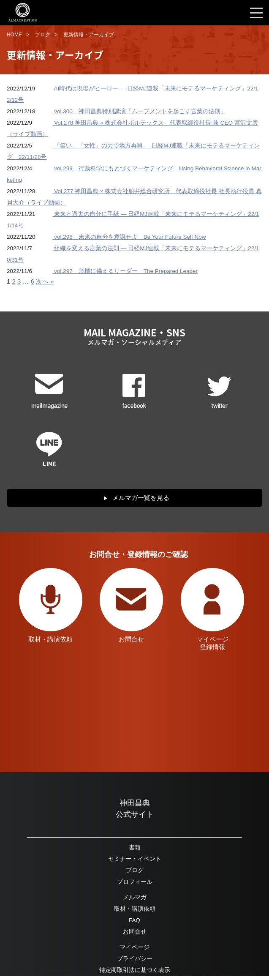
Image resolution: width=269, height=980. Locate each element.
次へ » (45, 281)
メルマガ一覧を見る (141, 498)
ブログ (43, 35)
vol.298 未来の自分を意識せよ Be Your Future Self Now (129, 237)
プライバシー (135, 959)
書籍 (135, 848)
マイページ (135, 947)
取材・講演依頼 (135, 909)
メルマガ (135, 897)
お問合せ (135, 932)
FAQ (134, 920)
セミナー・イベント (135, 859)
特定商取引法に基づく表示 (135, 970)
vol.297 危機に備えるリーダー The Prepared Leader (125, 271)
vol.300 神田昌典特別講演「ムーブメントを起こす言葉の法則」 (139, 111)
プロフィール (135, 882)
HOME (14, 35)
